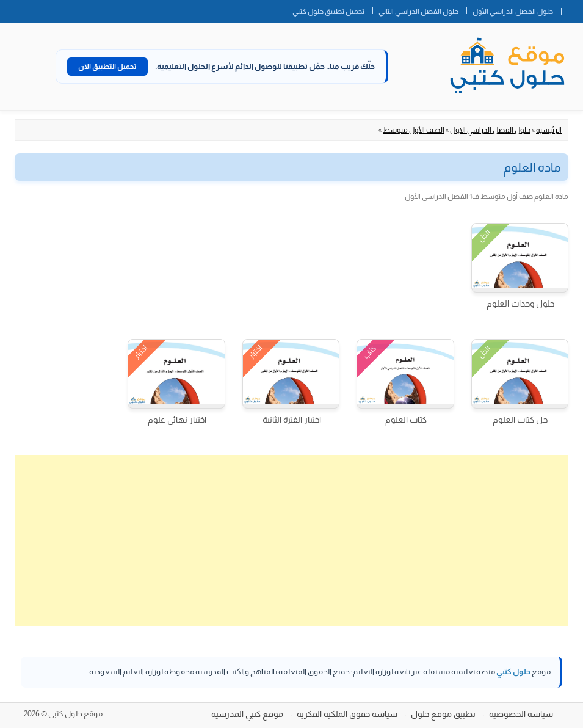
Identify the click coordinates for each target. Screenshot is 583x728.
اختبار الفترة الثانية (292, 420)
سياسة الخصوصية (521, 714)
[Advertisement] (291, 541)
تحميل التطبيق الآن (107, 67)
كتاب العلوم (406, 420)
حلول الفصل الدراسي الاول (490, 130)
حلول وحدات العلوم (520, 304)
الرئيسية (549, 130)
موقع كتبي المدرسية (247, 714)
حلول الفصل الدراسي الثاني (418, 12)
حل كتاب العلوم (520, 420)
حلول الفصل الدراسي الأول (513, 12)
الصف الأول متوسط (414, 130)
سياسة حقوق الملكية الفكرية (347, 714)
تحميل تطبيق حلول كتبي (328, 12)
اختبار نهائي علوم (177, 420)
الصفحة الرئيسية (572, 9)
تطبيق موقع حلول (443, 714)
